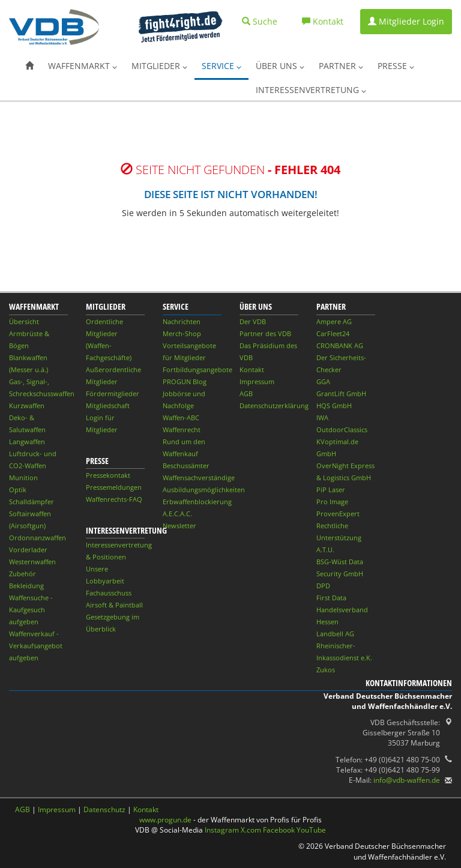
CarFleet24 (333, 333)
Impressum (257, 381)
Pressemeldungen (114, 487)
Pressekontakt (108, 475)
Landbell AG (335, 634)
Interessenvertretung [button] (311, 90)
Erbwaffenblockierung (197, 502)
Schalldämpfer (32, 502)
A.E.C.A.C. (177, 514)
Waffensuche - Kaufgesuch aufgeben (31, 610)
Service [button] (221, 66)
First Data (331, 598)
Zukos (326, 670)
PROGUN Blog (185, 381)
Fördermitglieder (113, 393)
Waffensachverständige (199, 478)
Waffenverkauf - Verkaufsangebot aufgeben (36, 646)
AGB (246, 393)
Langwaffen (27, 442)
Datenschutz (104, 809)
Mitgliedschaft (108, 405)
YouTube (311, 830)
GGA (323, 381)
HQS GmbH (334, 405)
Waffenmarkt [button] (83, 66)
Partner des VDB (265, 333)
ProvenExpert (338, 514)
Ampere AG (334, 321)
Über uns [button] (280, 66)
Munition (23, 478)
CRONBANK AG (340, 345)
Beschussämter (186, 466)
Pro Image (332, 502)
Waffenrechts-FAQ (114, 499)
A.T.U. (325, 550)
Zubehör (23, 574)
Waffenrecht (182, 429)
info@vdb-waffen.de (407, 780)
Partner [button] (341, 66)
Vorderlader (28, 550)
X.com (251, 830)
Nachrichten (182, 321)
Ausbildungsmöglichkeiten (204, 490)
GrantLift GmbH (341, 393)
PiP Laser (331, 490)
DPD (323, 586)
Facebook (279, 830)
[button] (29, 66)
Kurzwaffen (27, 405)
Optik (18, 490)
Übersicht (24, 321)
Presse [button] (396, 66)
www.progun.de (165, 820)
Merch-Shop (182, 333)
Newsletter (179, 526)
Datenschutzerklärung (274, 405)
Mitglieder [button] (159, 66)
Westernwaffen (32, 562)
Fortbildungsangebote (197, 369)
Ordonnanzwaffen (38, 538)
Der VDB (253, 321)
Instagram (222, 830)
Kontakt (252, 369)
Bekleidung (26, 586)
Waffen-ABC (181, 417)
